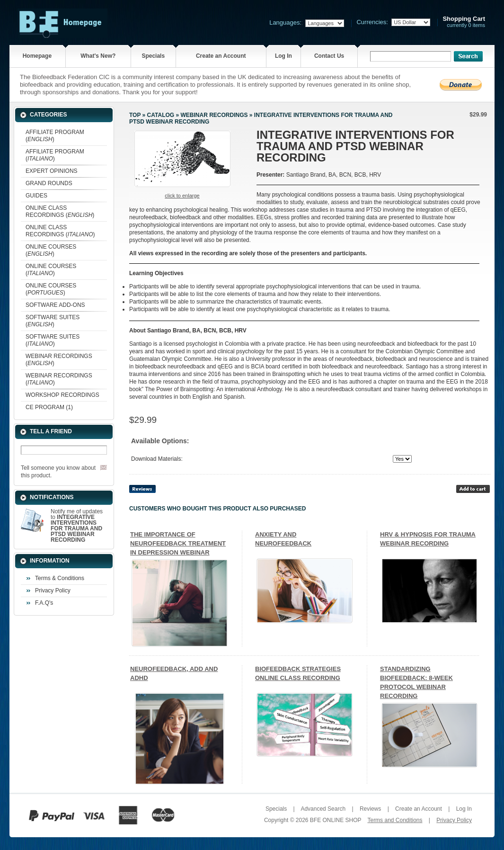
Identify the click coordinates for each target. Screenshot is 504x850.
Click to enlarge (182, 196)
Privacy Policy (53, 591)
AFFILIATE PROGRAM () (55, 136)
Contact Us (329, 56)
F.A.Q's (44, 603)
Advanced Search (323, 809)
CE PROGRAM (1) (49, 407)
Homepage (37, 56)
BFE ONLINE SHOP (336, 820)
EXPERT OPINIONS (52, 171)
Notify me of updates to (77, 526)
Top (135, 115)
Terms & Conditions (60, 578)
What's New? (98, 56)
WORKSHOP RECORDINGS (62, 395)
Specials (153, 56)
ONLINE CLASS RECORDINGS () (60, 211)
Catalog (161, 115)
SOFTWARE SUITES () (53, 321)
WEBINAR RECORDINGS (214, 115)
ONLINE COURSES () (51, 250)
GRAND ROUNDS (49, 183)
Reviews (370, 809)
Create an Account (221, 56)
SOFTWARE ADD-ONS (55, 305)
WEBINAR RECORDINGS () (59, 360)
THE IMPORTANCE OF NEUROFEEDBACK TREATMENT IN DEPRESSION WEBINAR (178, 543)
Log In (283, 56)
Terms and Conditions (395, 820)
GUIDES (36, 196)
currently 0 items (464, 22)
